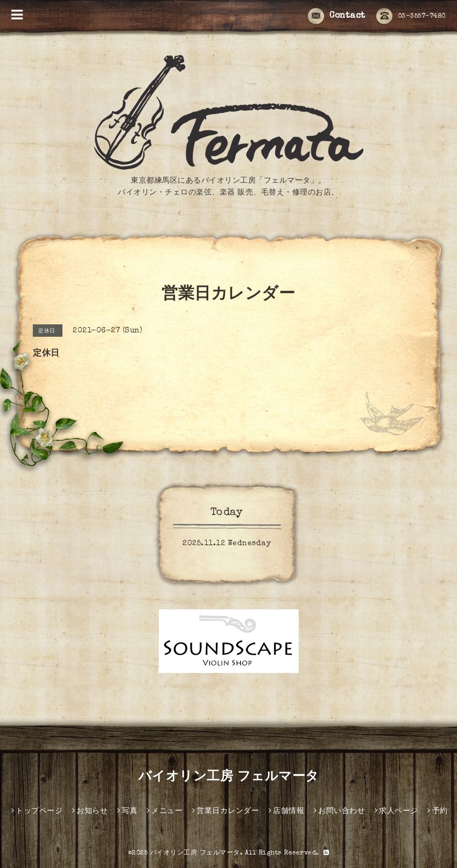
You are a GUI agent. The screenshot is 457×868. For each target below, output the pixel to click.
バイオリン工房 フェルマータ (229, 777)
